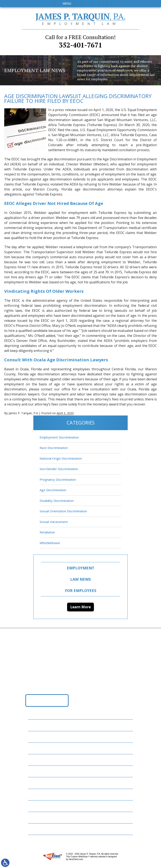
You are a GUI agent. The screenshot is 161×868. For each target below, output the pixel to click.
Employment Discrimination (59, 437)
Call (78, 4)
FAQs (35, 760)
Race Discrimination (54, 448)
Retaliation (47, 532)
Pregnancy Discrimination (58, 479)
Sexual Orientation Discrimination (63, 511)
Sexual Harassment (54, 522)
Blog (35, 771)
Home (35, 725)
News (35, 783)
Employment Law (45, 737)
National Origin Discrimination (61, 458)
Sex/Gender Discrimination (59, 469)
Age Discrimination (53, 490)
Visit (95, 4)
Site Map (38, 829)
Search (102, 4)
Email (87, 4)
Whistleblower (50, 543)
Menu (67, 4)
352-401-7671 (80, 41)
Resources (39, 794)
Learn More (80, 607)
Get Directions (47, 700)
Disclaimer (40, 818)
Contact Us (40, 806)
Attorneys (40, 748)
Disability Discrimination (57, 501)
